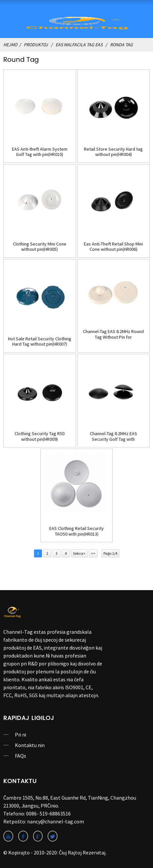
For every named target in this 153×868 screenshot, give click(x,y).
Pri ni (20, 735)
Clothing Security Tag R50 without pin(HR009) (39, 436)
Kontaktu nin (30, 745)
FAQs (20, 756)
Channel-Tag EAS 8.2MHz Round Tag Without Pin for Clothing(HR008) (113, 334)
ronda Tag (121, 45)
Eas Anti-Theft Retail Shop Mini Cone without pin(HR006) (114, 247)
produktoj (36, 45)
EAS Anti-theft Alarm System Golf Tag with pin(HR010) (40, 152)
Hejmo (10, 45)
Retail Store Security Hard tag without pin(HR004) (113, 152)
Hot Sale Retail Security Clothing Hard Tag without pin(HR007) (40, 342)
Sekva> (79, 553)
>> (93, 553)
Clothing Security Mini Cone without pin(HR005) (40, 247)
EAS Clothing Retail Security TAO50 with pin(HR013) (76, 531)
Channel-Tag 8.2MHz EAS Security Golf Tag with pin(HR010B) (114, 436)
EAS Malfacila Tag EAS (79, 45)
